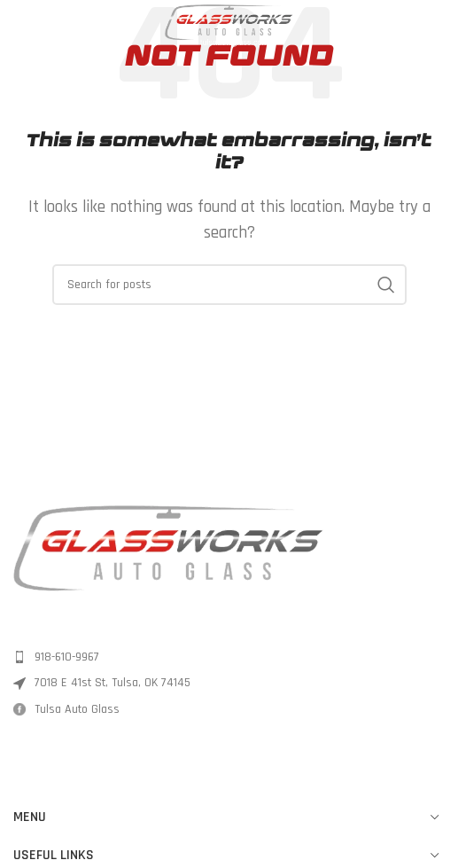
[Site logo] (229, 26)
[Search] (229, 285)
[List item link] (229, 657)
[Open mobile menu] (22, 27)
